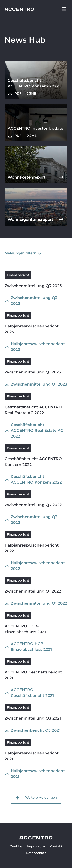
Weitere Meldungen (36, 798)
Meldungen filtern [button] (24, 253)
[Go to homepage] (19, 9)
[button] (64, 9)
